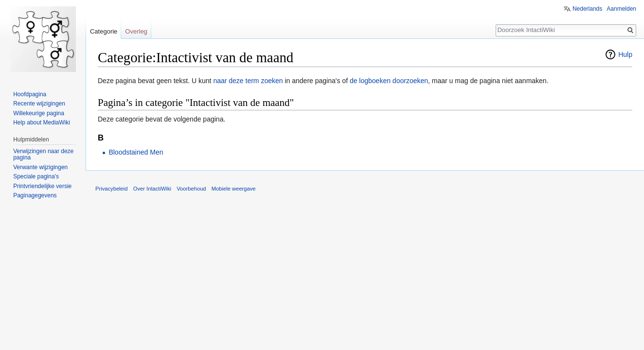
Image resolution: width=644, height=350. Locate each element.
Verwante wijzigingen (40, 167)
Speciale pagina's (36, 176)
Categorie (104, 31)
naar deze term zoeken (248, 81)
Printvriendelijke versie (42, 186)
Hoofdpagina (30, 94)
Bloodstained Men (136, 152)
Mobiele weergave (234, 189)
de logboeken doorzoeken (389, 81)
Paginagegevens (35, 195)
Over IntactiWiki (152, 189)
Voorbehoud (191, 189)
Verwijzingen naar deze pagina (43, 155)
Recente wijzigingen (39, 104)
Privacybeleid (112, 189)
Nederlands (587, 9)
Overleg (136, 31)
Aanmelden (621, 9)
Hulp (625, 54)
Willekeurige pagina (39, 113)
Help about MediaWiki (42, 122)
